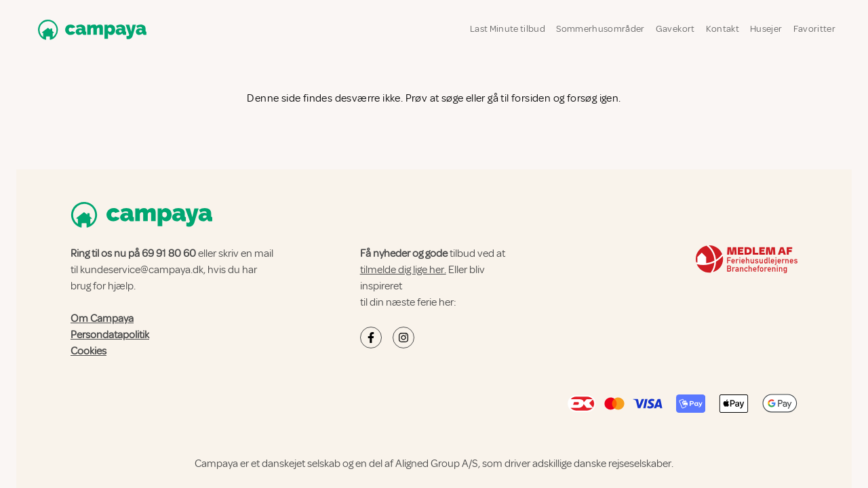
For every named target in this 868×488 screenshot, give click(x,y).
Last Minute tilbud (508, 29)
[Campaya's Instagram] (403, 338)
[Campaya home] (90, 29)
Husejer (766, 29)
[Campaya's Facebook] (371, 338)
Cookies (88, 351)
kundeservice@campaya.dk (142, 270)
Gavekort (675, 29)
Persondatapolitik (110, 335)
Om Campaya (102, 319)
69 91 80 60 (169, 253)
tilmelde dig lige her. (403, 270)
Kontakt (723, 29)
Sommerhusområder (600, 29)
